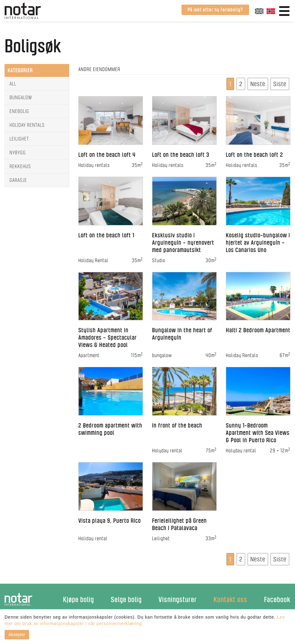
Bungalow (21, 97)
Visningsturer (178, 599)
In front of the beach (177, 425)
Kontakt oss (230, 599)
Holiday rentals (27, 125)
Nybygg (18, 153)
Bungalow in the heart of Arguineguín (182, 334)
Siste (280, 84)
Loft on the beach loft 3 (181, 155)
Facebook (277, 599)
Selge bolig (126, 599)
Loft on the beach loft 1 (106, 235)
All (13, 84)
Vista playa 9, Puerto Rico (110, 521)
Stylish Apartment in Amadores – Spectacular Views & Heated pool (108, 337)
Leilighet (19, 139)
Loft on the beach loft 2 (254, 155)
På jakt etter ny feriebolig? (215, 10)
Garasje (18, 180)
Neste (258, 84)
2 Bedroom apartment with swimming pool (110, 429)
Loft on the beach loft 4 (107, 155)
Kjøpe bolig (78, 599)
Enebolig (19, 111)
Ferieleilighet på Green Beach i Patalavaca (179, 524)
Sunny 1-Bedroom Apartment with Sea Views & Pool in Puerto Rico (258, 433)
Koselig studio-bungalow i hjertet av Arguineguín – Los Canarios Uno (258, 243)
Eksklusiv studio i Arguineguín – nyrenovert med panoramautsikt (183, 243)
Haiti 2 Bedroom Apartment (258, 330)
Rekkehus (20, 166)
